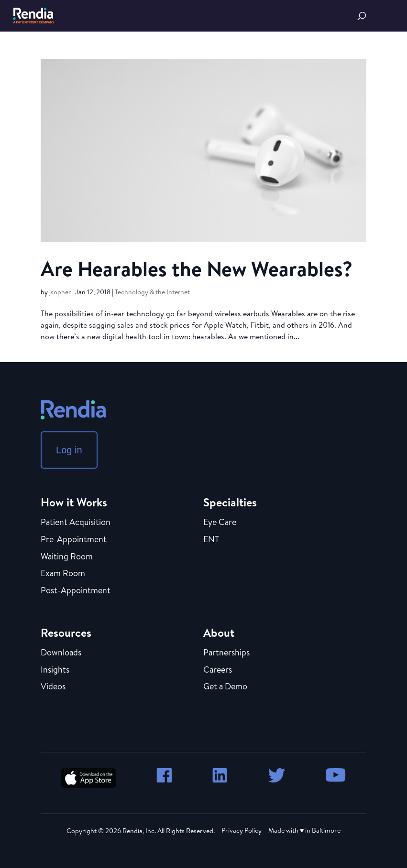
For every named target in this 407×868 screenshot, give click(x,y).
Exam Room (63, 574)
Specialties (230, 502)
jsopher (60, 292)
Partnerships (226, 653)
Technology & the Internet (152, 292)
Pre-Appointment (74, 540)
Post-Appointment (76, 591)
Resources (66, 632)
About (219, 632)
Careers (218, 670)
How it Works (74, 502)
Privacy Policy (242, 830)
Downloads (61, 653)
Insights (55, 670)
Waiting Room (67, 557)
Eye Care (220, 523)
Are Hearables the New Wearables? (197, 268)
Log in (69, 450)
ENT (211, 540)
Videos (53, 687)
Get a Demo (225, 687)
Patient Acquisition (76, 523)
